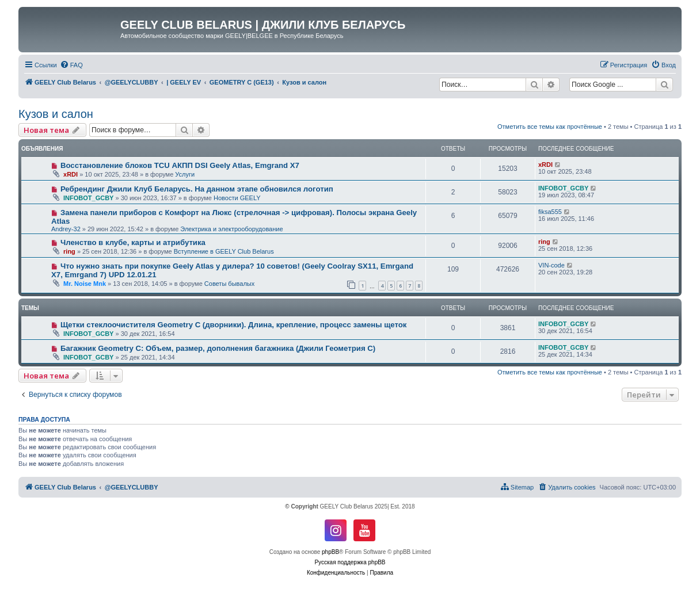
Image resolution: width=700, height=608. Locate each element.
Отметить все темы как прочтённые (550, 127)
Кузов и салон (56, 114)
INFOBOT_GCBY (88, 198)
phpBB (330, 552)
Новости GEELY (237, 198)
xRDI (71, 174)
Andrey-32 (66, 229)
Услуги (185, 174)
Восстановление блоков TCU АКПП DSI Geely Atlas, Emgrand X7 (180, 165)
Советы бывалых (229, 284)
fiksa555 (550, 212)
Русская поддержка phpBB (350, 562)
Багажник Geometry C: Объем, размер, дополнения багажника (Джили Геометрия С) (218, 348)
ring (69, 251)
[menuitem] (71, 65)
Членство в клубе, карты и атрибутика (133, 242)
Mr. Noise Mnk (85, 284)
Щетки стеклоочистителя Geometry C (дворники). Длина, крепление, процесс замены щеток (234, 325)
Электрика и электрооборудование (231, 229)
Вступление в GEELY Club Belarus (224, 251)
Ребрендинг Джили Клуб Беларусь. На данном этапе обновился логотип (197, 189)
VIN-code (551, 265)
